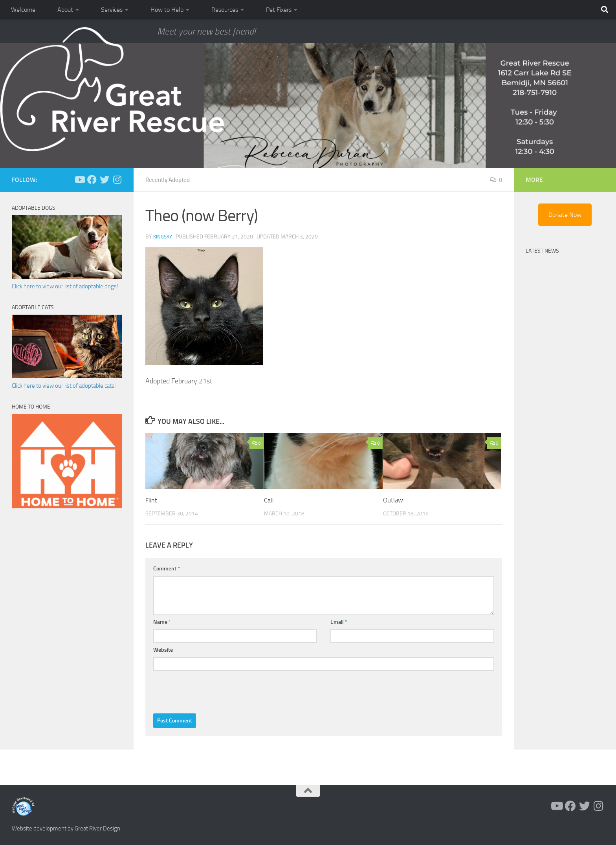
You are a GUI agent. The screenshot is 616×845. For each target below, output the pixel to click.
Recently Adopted (170, 180)
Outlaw (393, 500)
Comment (167, 569)
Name (162, 622)
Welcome (23, 10)
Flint (152, 500)
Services (112, 10)
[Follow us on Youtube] (79, 180)
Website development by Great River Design (66, 829)
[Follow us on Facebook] (92, 180)
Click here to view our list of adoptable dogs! (65, 286)
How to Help (167, 10)
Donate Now (565, 215)
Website (163, 650)
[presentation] (213, 690)
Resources (225, 10)
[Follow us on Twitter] (104, 180)
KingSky (164, 237)
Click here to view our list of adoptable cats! (64, 386)
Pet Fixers (279, 10)
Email (339, 622)
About (65, 10)
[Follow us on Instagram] (117, 180)
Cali (269, 500)
